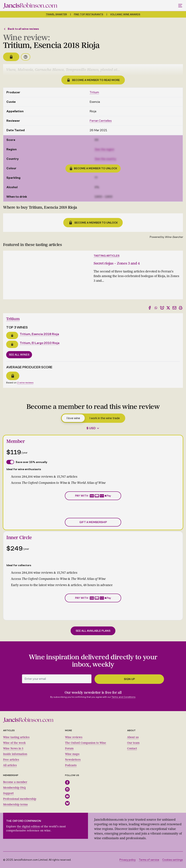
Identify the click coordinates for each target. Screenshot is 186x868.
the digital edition (28, 827)
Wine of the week (14, 743)
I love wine (73, 418)
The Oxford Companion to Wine (86, 743)
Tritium (94, 92)
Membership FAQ (14, 788)
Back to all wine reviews (21, 29)
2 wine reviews (25, 383)
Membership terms (15, 805)
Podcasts (71, 765)
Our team (133, 743)
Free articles (11, 760)
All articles (10, 765)
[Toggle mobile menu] (181, 6)
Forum (69, 748)
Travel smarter (56, 14)
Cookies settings (173, 860)
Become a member (15, 782)
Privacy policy (128, 860)
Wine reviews (74, 737)
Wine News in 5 (13, 748)
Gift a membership (93, 522)
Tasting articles (107, 256)
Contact (132, 748)
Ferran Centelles (101, 121)
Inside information (15, 754)
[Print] (181, 308)
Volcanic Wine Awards (125, 14)
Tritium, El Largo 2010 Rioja (40, 343)
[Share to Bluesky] (162, 308)
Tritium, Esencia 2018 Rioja (39, 334)
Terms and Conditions (123, 697)
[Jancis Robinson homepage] (30, 6)
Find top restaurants (89, 14)
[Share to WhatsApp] (156, 308)
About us (133, 737)
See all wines (19, 355)
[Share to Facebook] (150, 308)
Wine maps (72, 754)
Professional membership (20, 799)
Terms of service (149, 860)
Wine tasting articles (16, 737)
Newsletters (73, 760)
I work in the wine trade (105, 418)
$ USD (91, 428)
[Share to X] (168, 308)
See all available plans (93, 631)
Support (8, 793)
